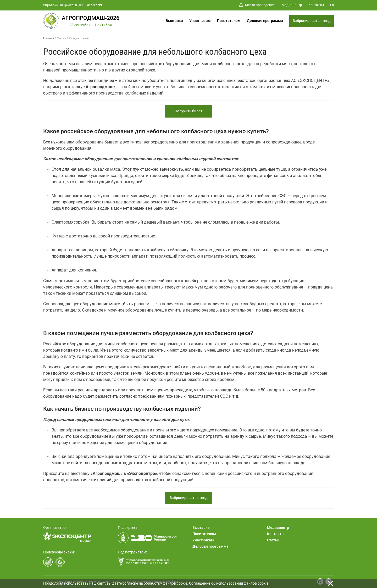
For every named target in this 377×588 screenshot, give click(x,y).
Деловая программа (265, 21)
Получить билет (188, 111)
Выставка (174, 21)
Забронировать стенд (312, 21)
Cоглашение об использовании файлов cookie (229, 583)
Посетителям (229, 21)
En (332, 5)
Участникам (200, 21)
